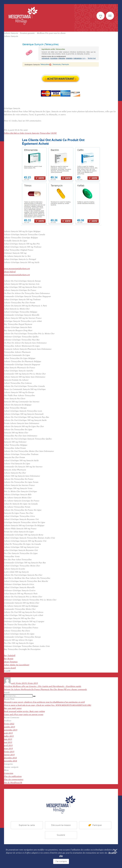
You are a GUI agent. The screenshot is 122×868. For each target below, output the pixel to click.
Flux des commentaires (14, 780)
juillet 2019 (9, 736)
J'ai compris (61, 861)
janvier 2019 (9, 755)
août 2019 (8, 733)
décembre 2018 (10, 758)
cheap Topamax (11, 662)
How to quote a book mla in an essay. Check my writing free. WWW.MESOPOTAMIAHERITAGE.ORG (48, 705)
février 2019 (9, 752)
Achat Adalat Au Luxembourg (17, 665)
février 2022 (9, 724)
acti (13, 683)
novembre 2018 (11, 761)
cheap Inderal (10, 272)
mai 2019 (8, 742)
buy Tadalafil (10, 656)
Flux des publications (13, 776)
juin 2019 (8, 739)
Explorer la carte (27, 825)
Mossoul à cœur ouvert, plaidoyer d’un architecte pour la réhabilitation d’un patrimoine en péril (44, 702)
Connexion (9, 773)
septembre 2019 (11, 730)
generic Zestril (10, 668)
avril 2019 (8, 745)
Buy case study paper (13, 708)
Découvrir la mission (61, 825)
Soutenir (61, 835)
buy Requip (9, 659)
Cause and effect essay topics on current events (24, 714)
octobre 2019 (10, 727)
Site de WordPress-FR (13, 783)
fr (101, 16)
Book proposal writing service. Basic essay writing (24, 711)
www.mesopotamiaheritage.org (17, 269)
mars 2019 (8, 749)
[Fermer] (115, 851)
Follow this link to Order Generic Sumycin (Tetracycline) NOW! (30, 133)
